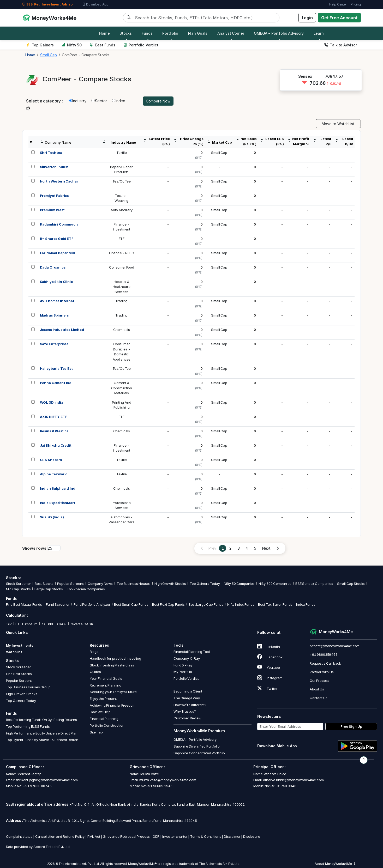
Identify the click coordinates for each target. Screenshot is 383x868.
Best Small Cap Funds (131, 604)
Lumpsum (30, 624)
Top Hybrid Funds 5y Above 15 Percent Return (42, 740)
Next (266, 548)
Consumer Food (122, 267)
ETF (122, 239)
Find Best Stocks (19, 674)
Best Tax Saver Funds (275, 604)
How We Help (100, 712)
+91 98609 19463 (160, 786)
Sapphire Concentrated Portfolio (199, 753)
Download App (95, 4)
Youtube (269, 667)
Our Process (319, 681)
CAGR (62, 624)
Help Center (338, 4)
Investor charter (175, 836)
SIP (9, 624)
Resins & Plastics (54, 431)
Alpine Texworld (54, 474)
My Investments (20, 645)
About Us (317, 689)
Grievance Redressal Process (126, 836)
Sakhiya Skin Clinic (56, 282)
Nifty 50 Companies (239, 584)
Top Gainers (40, 45)
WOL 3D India (52, 402)
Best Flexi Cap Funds (168, 604)
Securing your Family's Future (113, 692)
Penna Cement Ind (56, 383)
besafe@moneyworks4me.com (335, 646)
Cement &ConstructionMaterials (121, 388)
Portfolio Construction (107, 725)
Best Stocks (44, 584)
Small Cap (219, 153)
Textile (122, 153)
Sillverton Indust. (55, 167)
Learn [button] (319, 33)
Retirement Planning (106, 685)
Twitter (267, 689)
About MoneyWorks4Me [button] (335, 864)
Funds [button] (147, 33)
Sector (99, 101)
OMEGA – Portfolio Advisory (195, 739)
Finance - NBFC (122, 253)
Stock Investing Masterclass (112, 665)
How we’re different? (190, 705)
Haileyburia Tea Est (56, 368)
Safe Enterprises (54, 344)
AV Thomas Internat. (58, 301)
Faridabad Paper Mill (57, 253)
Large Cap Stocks (49, 589)
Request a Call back (325, 663)
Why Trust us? (185, 711)
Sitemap (96, 732)
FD (17, 624)
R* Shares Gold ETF (57, 239)
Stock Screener (19, 584)
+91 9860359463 (324, 654)
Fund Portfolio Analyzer (92, 604)
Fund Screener (58, 604)
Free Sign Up (351, 726)
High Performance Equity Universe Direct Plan (42, 733)
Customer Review (187, 718)
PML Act (94, 836)
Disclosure (252, 836)
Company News (100, 584)
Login (307, 18)
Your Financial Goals (106, 678)
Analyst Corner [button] (231, 33)
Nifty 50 (72, 45)
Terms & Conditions (206, 836)
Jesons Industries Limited (62, 330)
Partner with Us (322, 672)
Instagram (270, 678)
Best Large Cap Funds (206, 604)
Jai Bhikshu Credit (56, 445)
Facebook (270, 657)
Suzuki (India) (52, 517)
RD (43, 624)
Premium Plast (52, 210)
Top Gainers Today (205, 584)
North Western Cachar (59, 181)
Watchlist (14, 652)
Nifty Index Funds (241, 604)
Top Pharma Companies (86, 589)
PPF (51, 624)
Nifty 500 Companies (275, 584)
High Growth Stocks (170, 584)
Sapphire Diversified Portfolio (197, 746)
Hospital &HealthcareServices (122, 287)
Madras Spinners (54, 315)
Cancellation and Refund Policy (60, 836)
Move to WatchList (338, 124)
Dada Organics (53, 267)
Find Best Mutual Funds (24, 604)
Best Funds (102, 45)
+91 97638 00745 (37, 786)
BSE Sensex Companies (314, 584)
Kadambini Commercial (60, 224)
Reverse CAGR (81, 624)
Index (118, 101)
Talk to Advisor (341, 45)
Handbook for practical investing (115, 658)
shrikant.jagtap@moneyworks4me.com (46, 780)
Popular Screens (70, 584)
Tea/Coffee (122, 181)
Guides (95, 672)
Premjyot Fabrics (54, 196)
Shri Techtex (51, 153)
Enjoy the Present (103, 699)
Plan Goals (198, 33)
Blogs (94, 652)
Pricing (356, 4)
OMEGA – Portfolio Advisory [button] (279, 33)
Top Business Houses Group (28, 687)
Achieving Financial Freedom (113, 705)
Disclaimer (232, 836)
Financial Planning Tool (192, 652)
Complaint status (19, 836)
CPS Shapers (51, 460)
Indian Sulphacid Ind (58, 488)
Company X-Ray (187, 658)
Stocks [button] (126, 33)
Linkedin (269, 647)
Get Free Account (339, 18)
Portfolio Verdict (141, 45)
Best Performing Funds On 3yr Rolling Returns (41, 720)
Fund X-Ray (183, 665)
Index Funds (306, 604)
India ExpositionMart (58, 503)
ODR (156, 836)
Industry (77, 101)
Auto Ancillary (122, 210)
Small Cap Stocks (351, 584)
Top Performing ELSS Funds (28, 726)
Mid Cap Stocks (18, 589)
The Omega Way (187, 698)
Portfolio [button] (170, 33)
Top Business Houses (134, 584)
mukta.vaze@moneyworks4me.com (168, 780)
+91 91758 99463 (284, 786)
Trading (121, 301)
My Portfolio (183, 672)
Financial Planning (104, 719)
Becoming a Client (188, 691)
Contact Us (319, 698)
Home (104, 33)
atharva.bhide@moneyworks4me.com (293, 780)
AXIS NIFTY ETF (54, 417)
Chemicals (122, 330)
